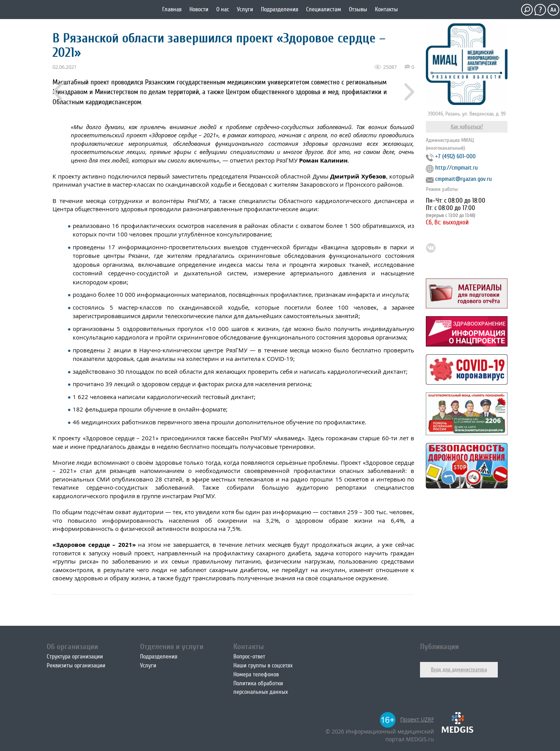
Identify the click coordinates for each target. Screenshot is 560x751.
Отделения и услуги (172, 647)
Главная (172, 9)
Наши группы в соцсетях (263, 665)
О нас (223, 9)
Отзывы (358, 9)
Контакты (386, 9)
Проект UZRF (417, 719)
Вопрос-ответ (249, 656)
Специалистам (324, 9)
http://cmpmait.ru (457, 168)
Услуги (245, 9)
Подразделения (280, 9)
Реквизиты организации (76, 665)
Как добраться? (467, 127)
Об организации (72, 647)
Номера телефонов (256, 674)
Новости (199, 9)
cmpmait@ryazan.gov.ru (464, 179)
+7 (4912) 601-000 (455, 156)
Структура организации (75, 656)
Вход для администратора (459, 670)
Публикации (439, 647)
